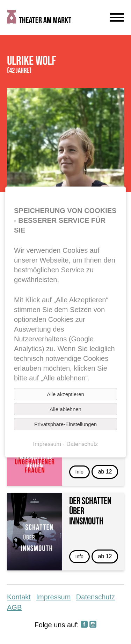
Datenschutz (96, 597)
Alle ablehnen (65, 409)
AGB (14, 607)
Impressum (53, 597)
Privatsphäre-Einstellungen (65, 424)
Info (79, 472)
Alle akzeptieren (65, 394)
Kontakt (19, 597)
